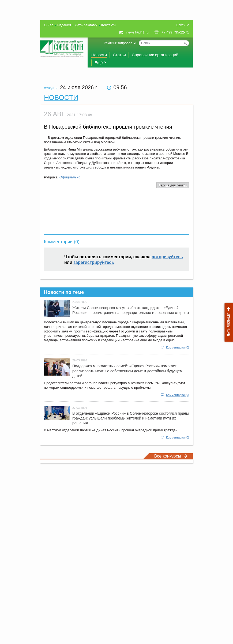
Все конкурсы (171, 456)
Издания (64, 25)
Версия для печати (173, 185)
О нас (49, 25)
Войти (181, 25)
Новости (99, 55)
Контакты (109, 25)
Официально (70, 177)
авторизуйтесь (168, 257)
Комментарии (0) (178, 347)
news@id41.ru (138, 32)
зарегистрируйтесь (94, 262)
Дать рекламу (227, 322)
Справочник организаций (155, 55)
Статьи (119, 55)
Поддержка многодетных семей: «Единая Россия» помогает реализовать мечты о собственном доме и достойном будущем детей (127, 371)
